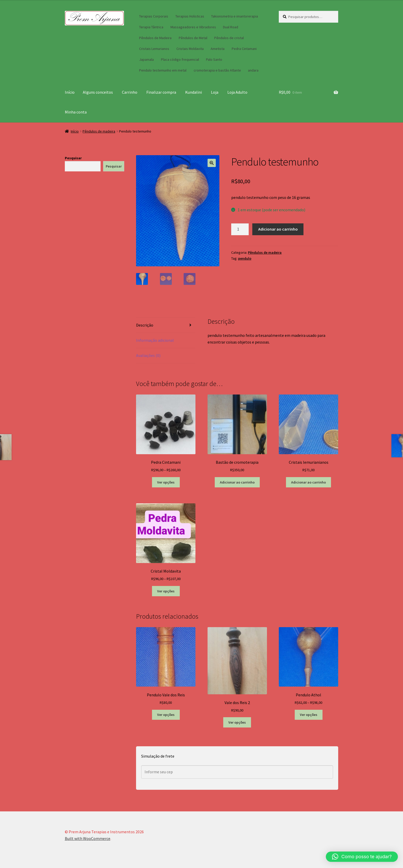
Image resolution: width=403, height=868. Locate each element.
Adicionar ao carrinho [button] (237, 482)
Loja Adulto (237, 92)
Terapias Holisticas (190, 16)
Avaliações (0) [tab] (148, 355)
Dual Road (231, 27)
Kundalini (194, 92)
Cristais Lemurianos (154, 49)
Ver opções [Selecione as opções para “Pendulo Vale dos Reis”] (166, 715)
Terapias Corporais (154, 16)
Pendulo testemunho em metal (163, 70)
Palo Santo (214, 59)
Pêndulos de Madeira (155, 38)
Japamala (146, 59)
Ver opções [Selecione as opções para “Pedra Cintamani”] (166, 482)
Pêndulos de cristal (229, 38)
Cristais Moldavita (190, 49)
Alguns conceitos (98, 92)
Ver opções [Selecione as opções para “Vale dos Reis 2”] (237, 722)
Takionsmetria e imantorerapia (235, 16)
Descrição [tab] (145, 325)
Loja (215, 92)
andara (253, 70)
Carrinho (130, 92)
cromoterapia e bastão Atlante (217, 70)
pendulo (245, 258)
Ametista (218, 49)
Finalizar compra (161, 92)
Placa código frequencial (180, 59)
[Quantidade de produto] (240, 229)
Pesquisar (73, 158)
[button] (212, 163)
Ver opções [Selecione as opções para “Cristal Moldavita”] (166, 591)
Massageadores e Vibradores (193, 27)
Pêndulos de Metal (193, 38)
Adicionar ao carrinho (278, 229)
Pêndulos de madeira (99, 131)
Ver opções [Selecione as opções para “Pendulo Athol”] (309, 715)
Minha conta (76, 112)
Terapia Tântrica (151, 27)
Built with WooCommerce (88, 838)
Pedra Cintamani (244, 49)
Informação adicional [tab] (155, 340)
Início (70, 92)
